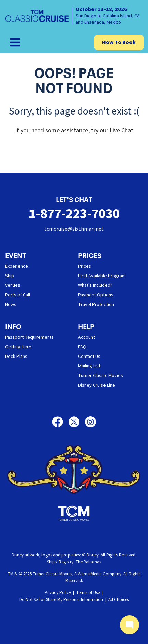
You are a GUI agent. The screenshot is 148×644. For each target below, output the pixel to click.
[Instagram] (90, 422)
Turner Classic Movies (101, 376)
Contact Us (89, 357)
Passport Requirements (29, 337)
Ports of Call (18, 295)
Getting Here (18, 347)
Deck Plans (16, 357)
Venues (13, 285)
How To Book (119, 42)
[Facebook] (60, 422)
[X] (77, 422)
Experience (17, 266)
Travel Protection (96, 305)
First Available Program (102, 276)
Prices (85, 266)
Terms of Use (88, 593)
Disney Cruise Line (97, 385)
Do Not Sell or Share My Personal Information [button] (61, 600)
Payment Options (96, 295)
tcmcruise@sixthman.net (74, 229)
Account (87, 337)
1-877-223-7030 (74, 214)
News (11, 305)
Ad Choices (119, 600)
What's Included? (95, 285)
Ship (10, 276)
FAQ (82, 347)
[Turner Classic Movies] (74, 513)
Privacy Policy (58, 593)
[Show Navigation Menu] (15, 42)
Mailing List (89, 366)
